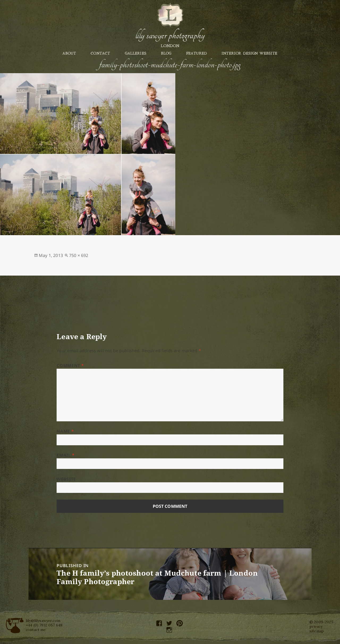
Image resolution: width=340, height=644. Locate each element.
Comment (70, 365)
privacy (316, 626)
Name (65, 431)
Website (66, 479)
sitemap (317, 631)
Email (65, 455)
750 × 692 (79, 255)
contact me (36, 630)
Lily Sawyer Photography (170, 35)
